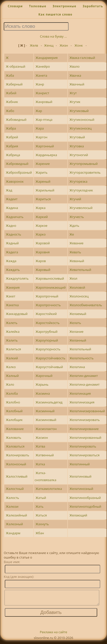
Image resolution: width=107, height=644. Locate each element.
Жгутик (75, 102)
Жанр (40, 84)
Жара (40, 128)
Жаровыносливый (50, 278)
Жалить (12, 340)
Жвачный (77, 84)
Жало (10, 384)
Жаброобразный (19, 172)
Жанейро (43, 66)
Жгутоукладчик (81, 190)
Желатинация (80, 393)
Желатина (77, 367)
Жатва (40, 446)
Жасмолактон (46, 429)
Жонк (79, 45)
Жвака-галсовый (82, 58)
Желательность (81, 358)
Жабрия (12, 146)
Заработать (93, 6)
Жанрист (42, 93)
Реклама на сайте (54, 635)
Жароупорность (48, 349)
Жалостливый (17, 476)
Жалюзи (12, 506)
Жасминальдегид (49, 402)
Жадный (12, 243)
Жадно (11, 226)
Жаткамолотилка (49, 489)
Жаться (41, 515)
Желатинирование (84, 429)
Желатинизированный (87, 411)
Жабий (11, 93)
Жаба (10, 75)
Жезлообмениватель (86, 305)
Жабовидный (16, 120)
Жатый (41, 498)
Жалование (15, 429)
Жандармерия (47, 58)
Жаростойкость (48, 323)
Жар (39, 111)
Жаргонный (45, 146)
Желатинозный (81, 489)
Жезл (73, 278)
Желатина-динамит (84, 384)
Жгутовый (77, 137)
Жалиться (13, 349)
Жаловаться (15, 446)
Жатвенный (45, 455)
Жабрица (13, 155)
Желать (75, 323)
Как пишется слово (55, 14)
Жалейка (13, 332)
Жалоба (12, 393)
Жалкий (12, 358)
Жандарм (13, 533)
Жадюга (12, 252)
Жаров (41, 261)
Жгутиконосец (80, 128)
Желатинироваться (84, 455)
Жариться (43, 199)
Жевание (76, 243)
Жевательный (80, 270)
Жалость (12, 498)
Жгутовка (77, 146)
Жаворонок (15, 181)
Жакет (11, 296)
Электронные (64, 6)
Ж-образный (15, 66)
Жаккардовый (17, 314)
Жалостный (15, 489)
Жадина (12, 208)
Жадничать (15, 217)
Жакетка (12, 305)
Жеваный (77, 261)
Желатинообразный (85, 498)
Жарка (41, 208)
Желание (76, 332)
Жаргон (42, 137)
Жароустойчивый (49, 367)
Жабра (11, 128)
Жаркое (42, 226)
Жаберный (14, 84)
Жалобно (13, 402)
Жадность (13, 234)
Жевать (75, 252)
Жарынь (42, 384)
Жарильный (45, 190)
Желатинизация (82, 402)
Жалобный (14, 411)
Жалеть (12, 323)
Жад (9, 190)
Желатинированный (85, 438)
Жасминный (45, 411)
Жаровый (43, 270)
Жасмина (43, 393)
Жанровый (44, 102)
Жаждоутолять (17, 278)
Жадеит (12, 199)
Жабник (12, 102)
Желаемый (78, 314)
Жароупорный (47, 340)
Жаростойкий (46, 314)
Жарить (42, 172)
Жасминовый (46, 420)
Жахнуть (42, 524)
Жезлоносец (79, 296)
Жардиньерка (46, 155)
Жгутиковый (79, 111)
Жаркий (42, 217)
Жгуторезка (78, 181)
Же (72, 234)
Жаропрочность (48, 305)
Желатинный (79, 464)
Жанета (41, 75)
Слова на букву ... (53, 36)
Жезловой (77, 287)
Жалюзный (14, 524)
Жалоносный (16, 464)
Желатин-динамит (84, 376)
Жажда (11, 261)
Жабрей (12, 137)
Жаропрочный (47, 296)
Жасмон (42, 438)
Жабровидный (17, 164)
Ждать (74, 226)
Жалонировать (17, 455)
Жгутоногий (79, 155)
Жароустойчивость (50, 358)
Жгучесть (76, 217)
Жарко (41, 234)
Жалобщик (14, 420)
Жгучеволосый (81, 208)
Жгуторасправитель (85, 172)
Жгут (73, 93)
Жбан (40, 533)
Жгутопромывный (84, 164)
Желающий (78, 515)
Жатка (40, 464)
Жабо (10, 111)
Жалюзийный (16, 515)
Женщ (49, 45)
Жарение (43, 164)
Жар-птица (44, 120)
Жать (40, 506)
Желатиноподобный (85, 506)
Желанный (78, 340)
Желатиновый (80, 476)
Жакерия (13, 287)
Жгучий (75, 199)
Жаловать (13, 438)
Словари (15, 6)
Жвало (74, 66)
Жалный (12, 376)
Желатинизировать (85, 420)
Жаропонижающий (51, 287)
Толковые (38, 6)
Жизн (64, 45)
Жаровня (43, 252)
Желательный (80, 349)
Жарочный (44, 376)
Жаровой (43, 243)
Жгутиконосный (82, 120)
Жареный (43, 181)
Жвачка (75, 75)
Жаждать (13, 270)
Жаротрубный (47, 332)
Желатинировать (83, 446)
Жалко (11, 367)
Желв (34, 45)
